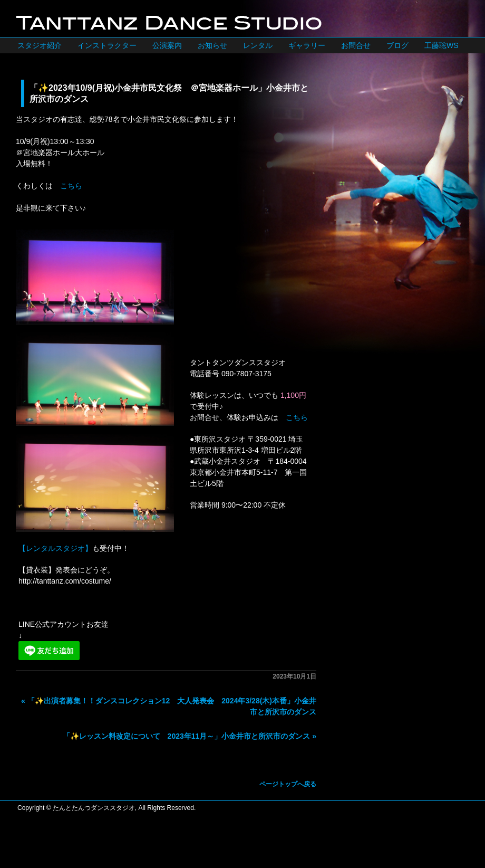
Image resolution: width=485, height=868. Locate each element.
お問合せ (356, 45)
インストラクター (107, 45)
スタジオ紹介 (40, 45)
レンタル (258, 45)
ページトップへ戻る (288, 784)
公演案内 (167, 45)
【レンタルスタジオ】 (55, 548)
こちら (71, 186)
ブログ (397, 45)
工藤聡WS (442, 45)
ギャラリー (307, 45)
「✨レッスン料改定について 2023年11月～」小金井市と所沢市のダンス (187, 736)
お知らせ (212, 45)
